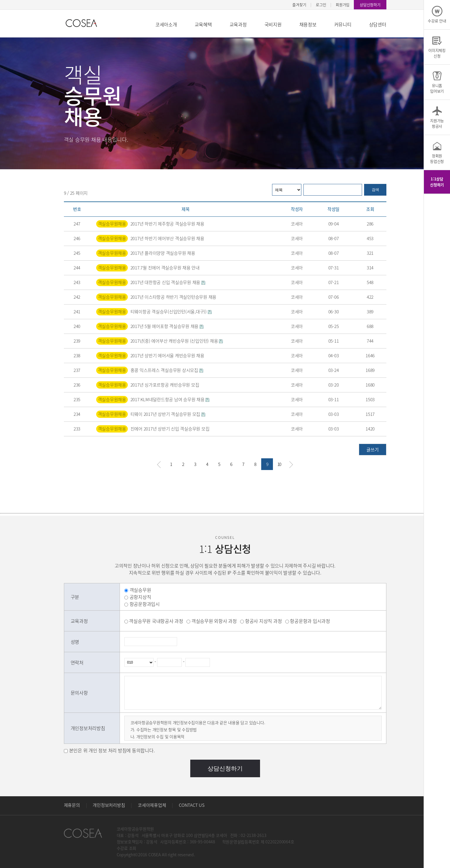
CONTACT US (192, 805)
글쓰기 (372, 450)
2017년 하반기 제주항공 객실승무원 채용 (167, 224)
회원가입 (343, 5)
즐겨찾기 (299, 5)
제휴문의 (72, 805)
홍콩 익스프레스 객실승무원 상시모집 (167, 370)
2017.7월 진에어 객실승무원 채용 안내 (165, 268)
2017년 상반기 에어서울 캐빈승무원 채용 (167, 356)
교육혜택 (203, 24)
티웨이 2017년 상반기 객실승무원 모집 (168, 414)
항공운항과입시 (145, 604)
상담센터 (378, 24)
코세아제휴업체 (152, 805)
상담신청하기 (370, 5)
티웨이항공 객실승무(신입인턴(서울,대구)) (171, 312)
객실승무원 (140, 590)
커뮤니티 (343, 24)
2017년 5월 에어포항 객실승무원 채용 (167, 326)
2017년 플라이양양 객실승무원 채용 (163, 253)
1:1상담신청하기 (437, 182)
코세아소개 (166, 24)
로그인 (321, 5)
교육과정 (238, 24)
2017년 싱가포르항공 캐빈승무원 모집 (165, 385)
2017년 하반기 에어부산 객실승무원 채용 (167, 238)
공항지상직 (140, 597)
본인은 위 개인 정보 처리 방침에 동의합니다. (112, 750)
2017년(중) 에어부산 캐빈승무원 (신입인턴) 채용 (177, 341)
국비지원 (273, 24)
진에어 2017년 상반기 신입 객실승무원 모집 (170, 429)
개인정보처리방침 (109, 805)
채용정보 (308, 24)
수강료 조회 (127, 848)
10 (279, 464)
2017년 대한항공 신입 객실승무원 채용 (168, 282)
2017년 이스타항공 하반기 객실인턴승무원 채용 (174, 297)
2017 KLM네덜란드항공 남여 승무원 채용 (170, 399)
